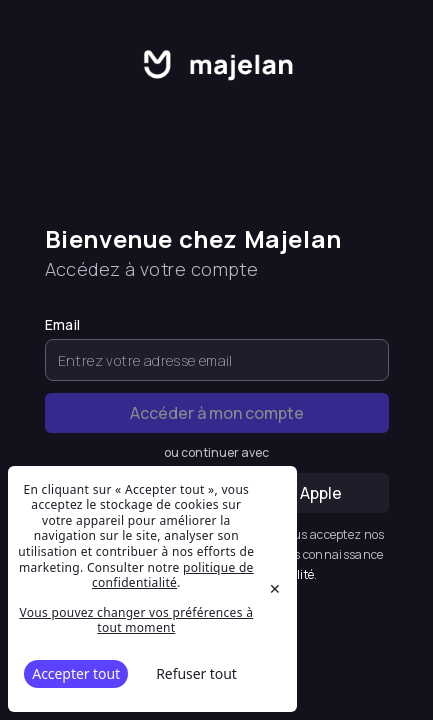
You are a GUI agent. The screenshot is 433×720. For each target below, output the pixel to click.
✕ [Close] (275, 588)
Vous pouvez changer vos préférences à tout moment (136, 620)
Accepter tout (76, 673)
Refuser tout (196, 673)
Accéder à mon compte (217, 413)
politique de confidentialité (173, 575)
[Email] (217, 360)
